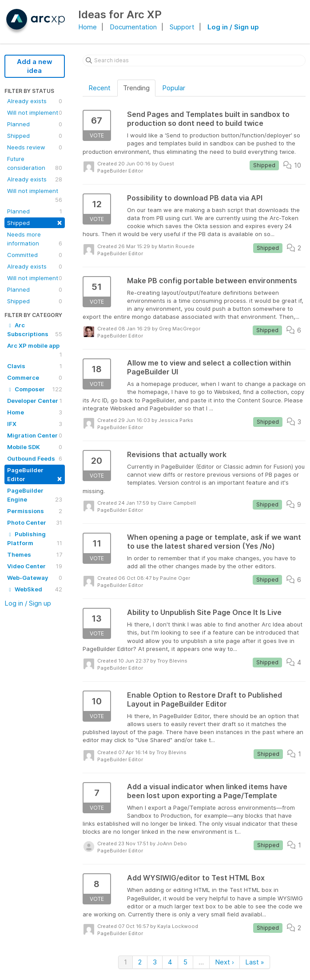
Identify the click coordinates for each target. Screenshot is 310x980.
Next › (225, 962)
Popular (174, 88)
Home (87, 27)
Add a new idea (35, 66)
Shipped (35, 136)
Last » (255, 962)
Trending (136, 88)
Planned (35, 124)
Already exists (35, 101)
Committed (35, 255)
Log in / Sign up (233, 27)
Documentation (133, 27)
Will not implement (35, 112)
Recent (99, 88)
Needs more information (35, 239)
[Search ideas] (194, 60)
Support (182, 27)
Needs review (35, 147)
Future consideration (35, 164)
